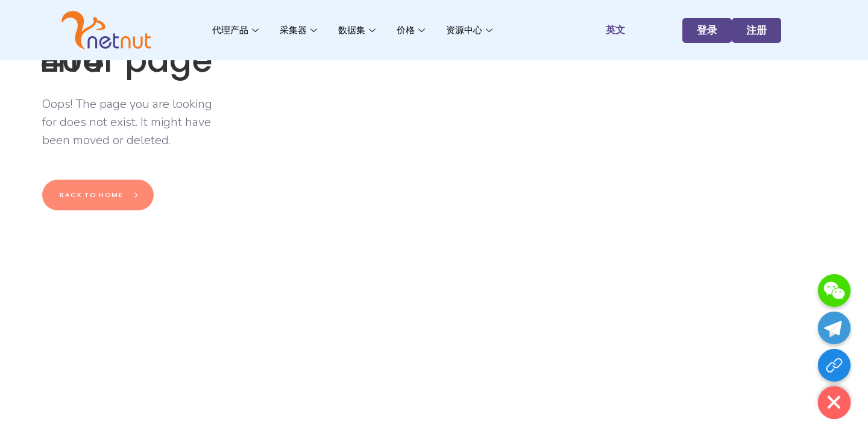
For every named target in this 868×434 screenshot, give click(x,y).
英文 (615, 30)
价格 (412, 30)
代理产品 (237, 30)
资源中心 (471, 30)
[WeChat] (834, 291)
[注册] (834, 365)
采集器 (300, 30)
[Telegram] (834, 328)
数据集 (358, 30)
